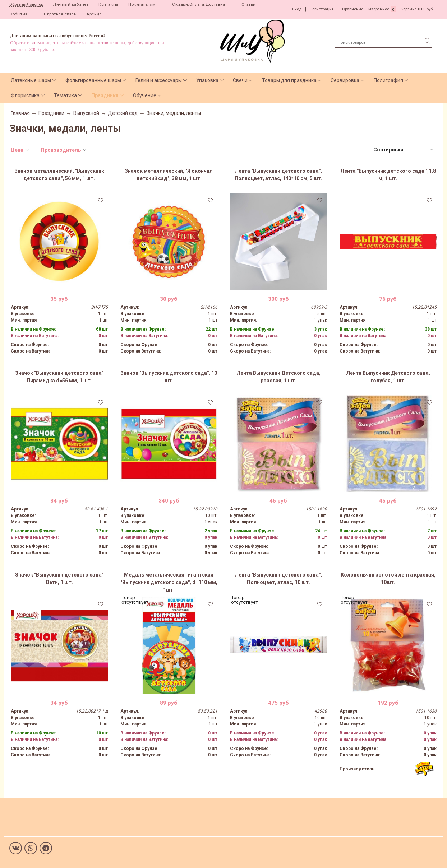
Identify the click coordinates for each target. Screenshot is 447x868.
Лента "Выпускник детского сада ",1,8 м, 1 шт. (388, 175)
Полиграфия (388, 80)
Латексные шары (31, 80)
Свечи (240, 80)
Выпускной (86, 113)
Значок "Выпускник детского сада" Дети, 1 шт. (59, 578)
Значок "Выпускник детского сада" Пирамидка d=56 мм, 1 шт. (59, 377)
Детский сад (123, 113)
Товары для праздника (289, 80)
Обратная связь (60, 14)
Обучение (145, 95)
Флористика (25, 95)
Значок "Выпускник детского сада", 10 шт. (169, 377)
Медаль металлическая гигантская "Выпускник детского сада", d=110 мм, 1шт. (169, 582)
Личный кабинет (71, 4)
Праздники (105, 95)
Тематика (65, 95)
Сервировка (345, 80)
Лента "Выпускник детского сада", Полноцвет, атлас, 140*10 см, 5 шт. (278, 175)
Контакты (108, 4)
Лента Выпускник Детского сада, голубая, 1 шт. (388, 377)
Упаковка (207, 80)
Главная (20, 113)
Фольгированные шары (93, 80)
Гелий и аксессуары (159, 80)
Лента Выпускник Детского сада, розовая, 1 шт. (278, 377)
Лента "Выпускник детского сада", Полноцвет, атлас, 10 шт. (278, 578)
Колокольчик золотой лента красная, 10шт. (388, 578)
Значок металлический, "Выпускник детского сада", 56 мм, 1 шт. (59, 175)
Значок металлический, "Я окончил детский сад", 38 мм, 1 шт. (169, 175)
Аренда (94, 14)
